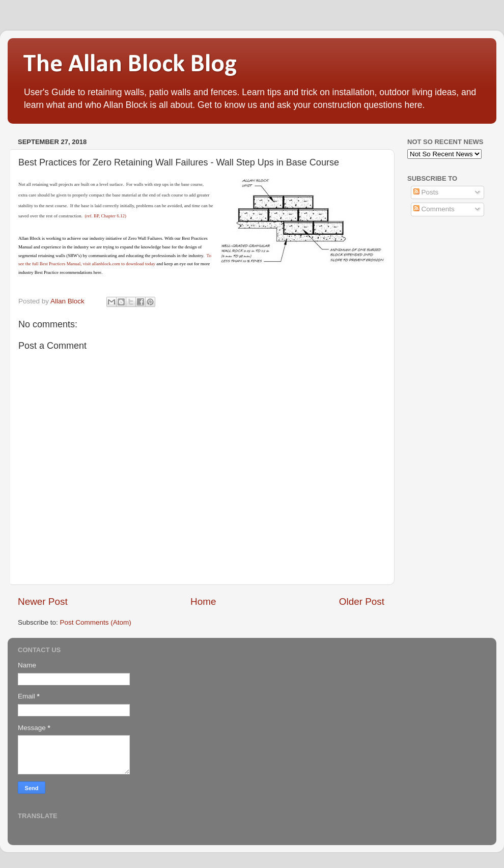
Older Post (362, 601)
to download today (138, 264)
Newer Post (43, 601)
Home (203, 601)
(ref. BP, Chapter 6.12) (105, 216)
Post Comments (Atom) (96, 622)
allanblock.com (106, 264)
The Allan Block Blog (130, 65)
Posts (426, 192)
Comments (434, 209)
